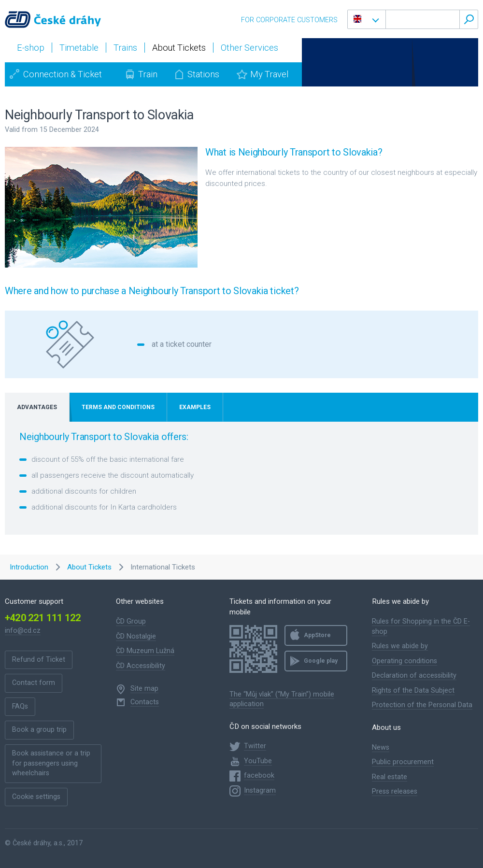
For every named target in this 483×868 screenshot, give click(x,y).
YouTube (258, 761)
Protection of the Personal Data (422, 705)
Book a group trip (39, 730)
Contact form (34, 683)
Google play (321, 661)
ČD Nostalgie (136, 636)
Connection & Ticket (63, 74)
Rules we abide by (400, 646)
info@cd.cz (23, 631)
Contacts (145, 702)
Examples (195, 407)
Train (148, 74)
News (381, 747)
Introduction (29, 567)
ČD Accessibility (141, 666)
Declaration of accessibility (414, 676)
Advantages (37, 407)
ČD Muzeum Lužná (145, 651)
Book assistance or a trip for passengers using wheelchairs (51, 763)
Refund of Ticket (39, 660)
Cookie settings (36, 797)
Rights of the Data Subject (413, 690)
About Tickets (89, 567)
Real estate (390, 777)
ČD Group (131, 621)
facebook (259, 776)
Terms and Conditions (118, 407)
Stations (203, 74)
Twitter (255, 746)
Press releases (395, 791)
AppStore (317, 635)
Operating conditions (405, 661)
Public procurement (403, 762)
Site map (144, 689)
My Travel (269, 74)
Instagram (260, 790)
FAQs (20, 706)
